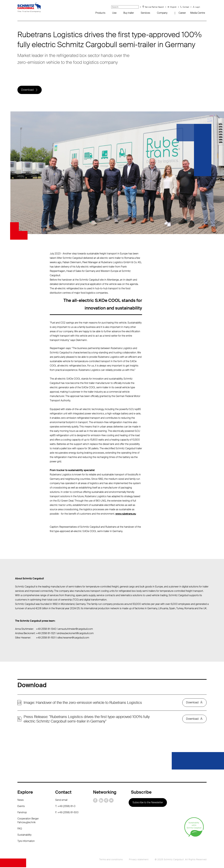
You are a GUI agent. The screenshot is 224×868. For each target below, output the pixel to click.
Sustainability (24, 836)
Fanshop (22, 813)
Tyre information (26, 842)
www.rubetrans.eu (126, 514)
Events (21, 807)
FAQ (20, 829)
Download (28, 90)
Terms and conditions (111, 860)
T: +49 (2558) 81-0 (65, 807)
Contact (186, 7)
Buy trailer (129, 13)
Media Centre (198, 13)
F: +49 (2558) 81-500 (67, 813)
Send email (61, 801)
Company (162, 13)
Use (114, 13)
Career (182, 13)
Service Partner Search (154, 7)
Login (198, 7)
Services (145, 13)
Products (100, 13)
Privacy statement (139, 860)
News (21, 801)
